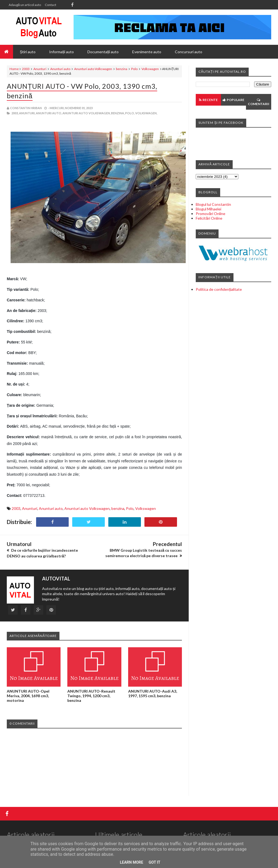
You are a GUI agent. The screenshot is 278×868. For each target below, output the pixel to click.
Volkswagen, (146, 113)
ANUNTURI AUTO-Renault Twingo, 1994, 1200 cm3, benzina (91, 696)
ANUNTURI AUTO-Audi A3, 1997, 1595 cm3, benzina (153, 693)
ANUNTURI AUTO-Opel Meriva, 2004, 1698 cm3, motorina (28, 696)
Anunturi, (27, 113)
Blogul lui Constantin (213, 204)
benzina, (118, 113)
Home (14, 69)
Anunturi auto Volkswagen (93, 69)
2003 (26, 69)
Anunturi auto (60, 69)
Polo (134, 69)
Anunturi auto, (49, 113)
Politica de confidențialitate (219, 289)
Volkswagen (150, 69)
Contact (50, 5)
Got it (154, 862)
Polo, (130, 113)
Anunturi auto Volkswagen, (86, 113)
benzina (122, 69)
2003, (15, 113)
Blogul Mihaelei (208, 209)
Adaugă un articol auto (25, 5)
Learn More (131, 862)
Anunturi (40, 69)
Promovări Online (211, 214)
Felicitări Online (209, 218)
